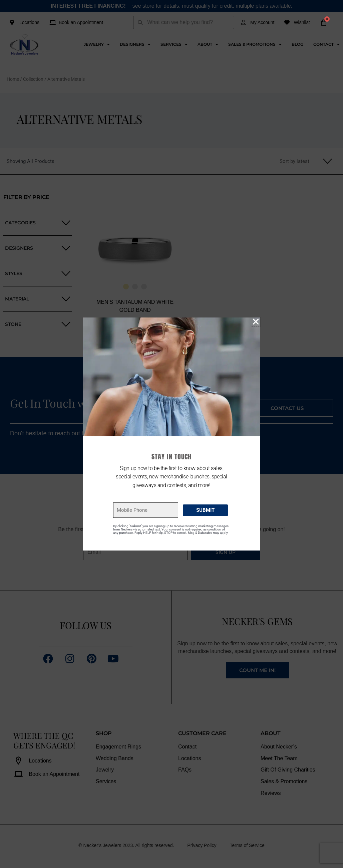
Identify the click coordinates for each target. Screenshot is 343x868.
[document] (171, 434)
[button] (256, 322)
